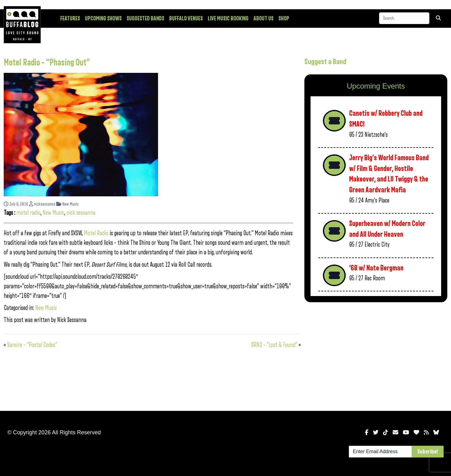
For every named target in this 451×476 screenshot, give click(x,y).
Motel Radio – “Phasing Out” (47, 63)
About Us (263, 19)
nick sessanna (81, 213)
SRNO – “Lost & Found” (274, 345)
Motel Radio (96, 233)
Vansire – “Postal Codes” (32, 345)
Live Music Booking (228, 19)
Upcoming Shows (103, 19)
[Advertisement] (376, 355)
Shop (284, 19)
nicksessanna (42, 204)
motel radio (28, 213)
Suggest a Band (325, 62)
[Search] (404, 18)
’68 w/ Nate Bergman (376, 268)
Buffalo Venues (186, 19)
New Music (67, 204)
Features (70, 19)
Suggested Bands (145, 19)
